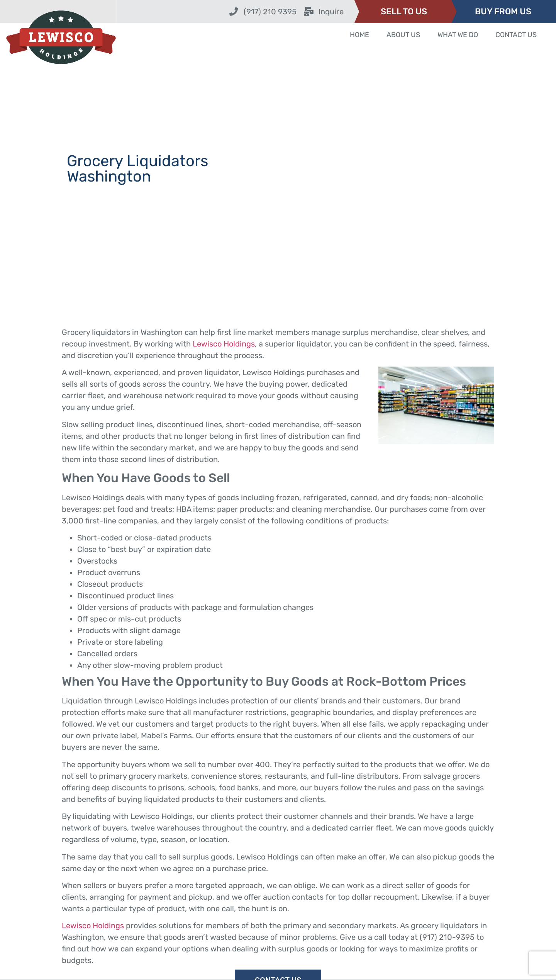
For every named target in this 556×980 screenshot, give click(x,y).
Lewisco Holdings (224, 344)
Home (359, 35)
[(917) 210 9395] (234, 12)
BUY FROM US (503, 11)
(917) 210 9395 (270, 12)
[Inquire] (309, 12)
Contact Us (516, 35)
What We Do (458, 35)
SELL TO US (404, 11)
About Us (403, 35)
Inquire (331, 12)
